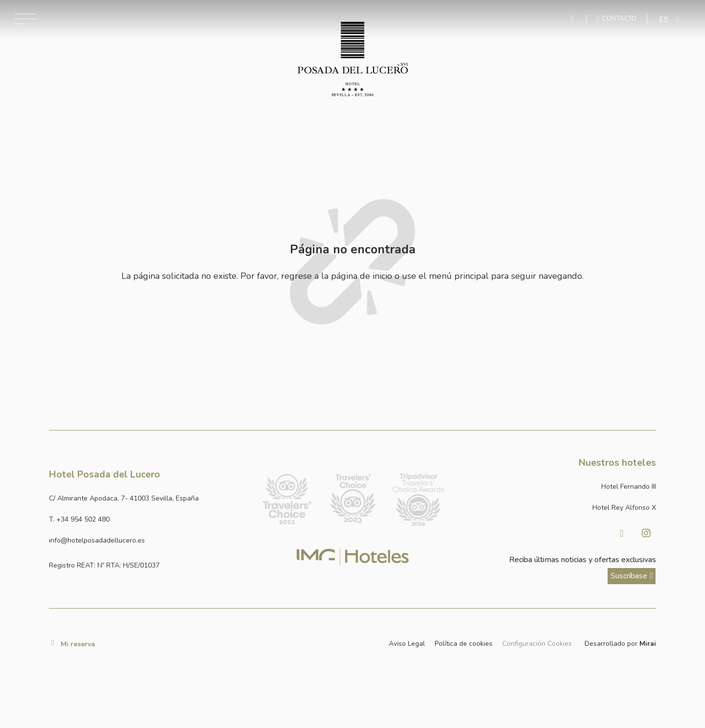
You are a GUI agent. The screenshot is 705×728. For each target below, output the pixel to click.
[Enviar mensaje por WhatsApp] (573, 19)
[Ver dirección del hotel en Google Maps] (148, 498)
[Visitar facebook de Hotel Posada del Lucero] (622, 533)
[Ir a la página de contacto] (617, 19)
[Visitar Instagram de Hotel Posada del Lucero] (646, 533)
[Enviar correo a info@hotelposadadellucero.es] (148, 540)
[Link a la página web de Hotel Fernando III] (557, 487)
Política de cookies (464, 644)
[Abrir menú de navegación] (26, 19)
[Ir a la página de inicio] (353, 59)
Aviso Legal (407, 644)
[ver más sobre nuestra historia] (632, 576)
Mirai (648, 644)
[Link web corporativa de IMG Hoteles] (353, 557)
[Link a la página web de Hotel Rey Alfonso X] (557, 508)
